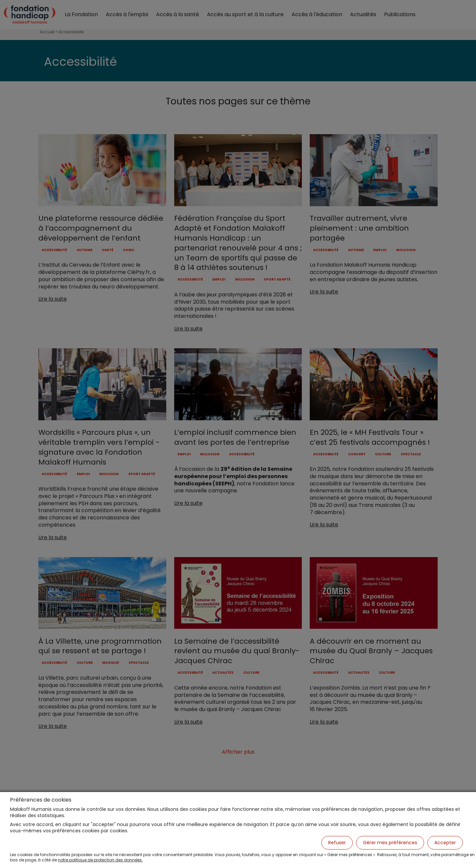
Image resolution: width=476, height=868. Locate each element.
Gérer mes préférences (390, 843)
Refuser (337, 843)
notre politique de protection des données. (100, 860)
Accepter (445, 843)
